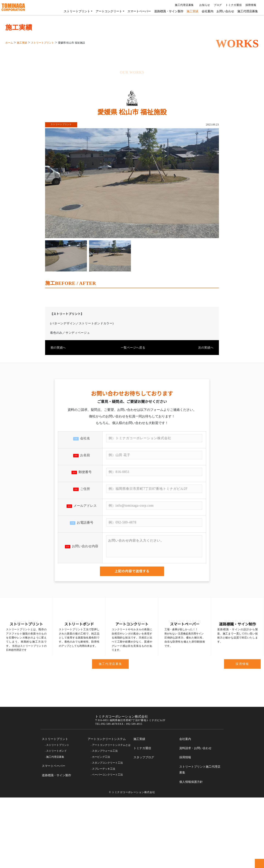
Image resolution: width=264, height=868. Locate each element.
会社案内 (206, 11)
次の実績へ (206, 397)
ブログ (216, 5)
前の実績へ (58, 397)
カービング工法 (101, 828)
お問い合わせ (223, 11)
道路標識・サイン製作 (167, 11)
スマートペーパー (137, 11)
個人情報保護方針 (191, 852)
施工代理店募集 (183, 5)
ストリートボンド (56, 821)
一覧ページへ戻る (132, 397)
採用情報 (251, 5)
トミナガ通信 (232, 5)
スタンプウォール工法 (105, 821)
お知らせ (203, 5)
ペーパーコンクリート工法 (107, 845)
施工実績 (191, 11)
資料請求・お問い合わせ (195, 819)
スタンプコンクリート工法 (107, 833)
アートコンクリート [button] (107, 11)
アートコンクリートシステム (107, 810)
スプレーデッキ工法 (104, 839)
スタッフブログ (144, 828)
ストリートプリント (55, 810)
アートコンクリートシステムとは (111, 816)
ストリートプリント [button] (75, 11)
